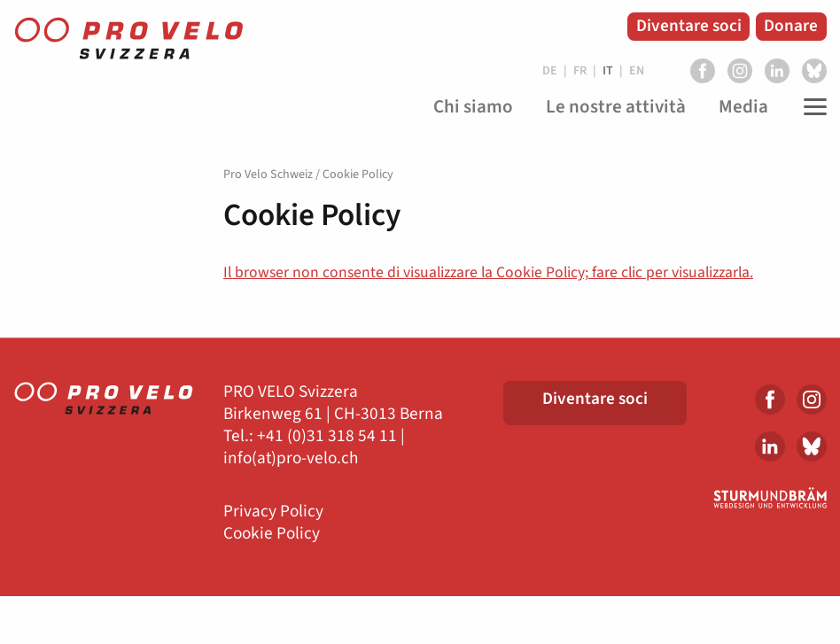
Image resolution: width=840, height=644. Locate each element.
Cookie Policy (272, 534)
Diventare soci (689, 26)
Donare (791, 26)
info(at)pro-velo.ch (291, 458)
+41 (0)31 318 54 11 (327, 436)
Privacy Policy (273, 512)
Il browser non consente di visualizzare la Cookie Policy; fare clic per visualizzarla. (488, 272)
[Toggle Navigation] (811, 107)
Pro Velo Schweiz (268, 175)
